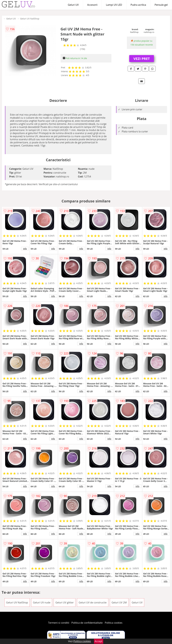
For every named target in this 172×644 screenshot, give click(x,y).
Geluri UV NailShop (30, 19)
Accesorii (92, 5)
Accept (99, 641)
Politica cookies (114, 623)
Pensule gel (161, 5)
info (25, 249)
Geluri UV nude (42, 602)
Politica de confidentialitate (87, 623)
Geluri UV (73, 5)
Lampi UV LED (114, 5)
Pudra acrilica (138, 5)
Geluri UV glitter (64, 602)
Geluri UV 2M (119, 602)
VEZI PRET (142, 58)
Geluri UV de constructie (93, 602)
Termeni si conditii (59, 623)
